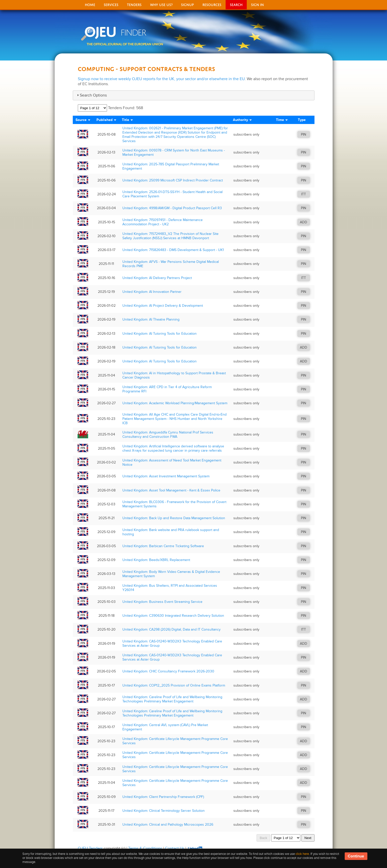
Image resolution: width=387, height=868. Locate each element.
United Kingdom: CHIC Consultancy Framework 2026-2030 (168, 671)
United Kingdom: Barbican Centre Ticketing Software (163, 546)
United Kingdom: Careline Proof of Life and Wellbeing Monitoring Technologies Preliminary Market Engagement (172, 699)
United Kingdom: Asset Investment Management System (166, 476)
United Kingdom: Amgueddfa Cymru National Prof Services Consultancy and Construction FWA (168, 435)
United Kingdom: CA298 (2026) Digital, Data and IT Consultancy (171, 629)
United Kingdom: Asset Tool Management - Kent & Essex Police (171, 490)
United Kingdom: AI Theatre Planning (151, 319)
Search (236, 4)
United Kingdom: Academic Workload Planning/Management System (175, 403)
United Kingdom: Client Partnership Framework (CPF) (163, 797)
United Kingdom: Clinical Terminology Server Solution (164, 811)
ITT (304, 194)
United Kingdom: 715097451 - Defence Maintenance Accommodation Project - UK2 (163, 222)
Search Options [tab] (91, 95)
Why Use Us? (161, 4)
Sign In (257, 4)
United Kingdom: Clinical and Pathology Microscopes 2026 (168, 825)
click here (302, 854)
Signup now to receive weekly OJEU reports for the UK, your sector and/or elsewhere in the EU (161, 79)
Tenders (134, 4)
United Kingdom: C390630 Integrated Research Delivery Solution (173, 616)
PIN (304, 134)
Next (308, 838)
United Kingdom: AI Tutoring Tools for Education (160, 334)
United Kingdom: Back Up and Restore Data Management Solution (174, 518)
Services (111, 4)
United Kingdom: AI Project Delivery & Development (163, 306)
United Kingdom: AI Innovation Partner (152, 292)
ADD (304, 222)
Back (263, 838)
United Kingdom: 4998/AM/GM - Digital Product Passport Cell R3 (172, 208)
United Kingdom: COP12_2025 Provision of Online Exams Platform (174, 685)
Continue (356, 856)
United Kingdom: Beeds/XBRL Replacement (156, 560)
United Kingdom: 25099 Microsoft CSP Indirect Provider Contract (173, 180)
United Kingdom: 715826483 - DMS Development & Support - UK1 (173, 250)
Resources (212, 4)
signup (187, 4)
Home (90, 4)
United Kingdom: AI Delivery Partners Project (157, 278)
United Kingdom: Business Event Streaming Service (162, 602)
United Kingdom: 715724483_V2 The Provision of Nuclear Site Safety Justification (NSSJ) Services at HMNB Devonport (170, 236)
